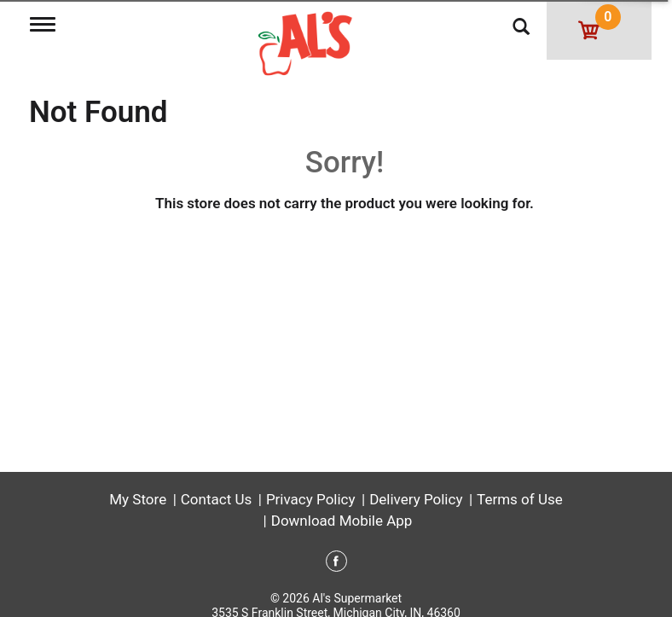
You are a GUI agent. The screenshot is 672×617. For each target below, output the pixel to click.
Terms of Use (520, 499)
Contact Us (216, 499)
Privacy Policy (311, 499)
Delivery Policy (416, 499)
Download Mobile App (342, 521)
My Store (138, 499)
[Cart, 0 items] (599, 30)
